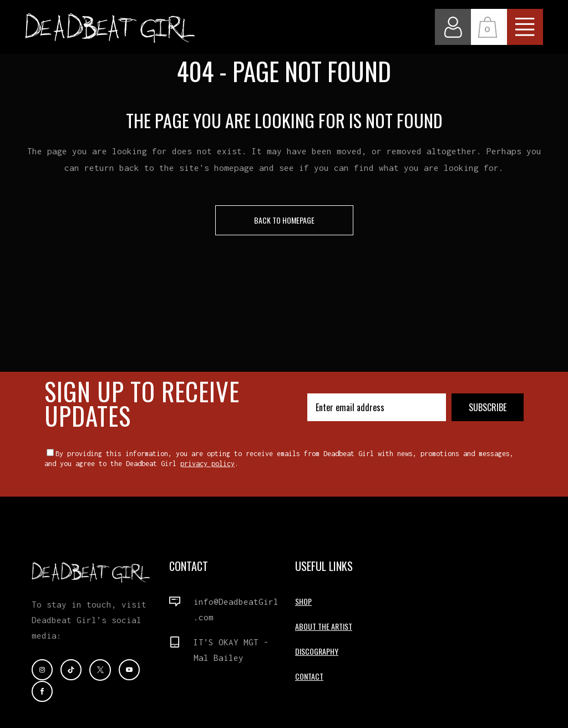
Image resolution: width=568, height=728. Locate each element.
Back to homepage (284, 220)
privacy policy (207, 464)
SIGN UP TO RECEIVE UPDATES (142, 403)
